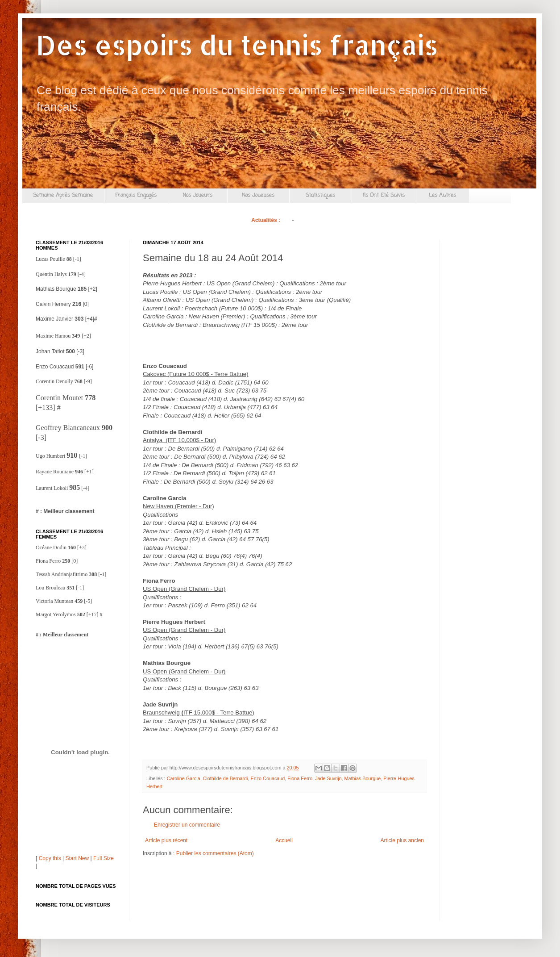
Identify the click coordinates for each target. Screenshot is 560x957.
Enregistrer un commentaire (187, 825)
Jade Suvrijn (328, 778)
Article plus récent (166, 840)
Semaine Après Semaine (63, 196)
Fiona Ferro (300, 778)
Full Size (104, 858)
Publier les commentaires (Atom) (215, 853)
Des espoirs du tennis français (237, 45)
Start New (77, 858)
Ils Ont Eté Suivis (384, 196)
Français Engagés (136, 196)
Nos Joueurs (197, 196)
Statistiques (320, 196)
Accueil (284, 840)
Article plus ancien (402, 840)
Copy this (50, 858)
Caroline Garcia (184, 778)
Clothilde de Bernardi (226, 778)
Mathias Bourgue (363, 778)
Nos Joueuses (258, 196)
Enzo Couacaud (268, 778)
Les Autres (442, 196)
